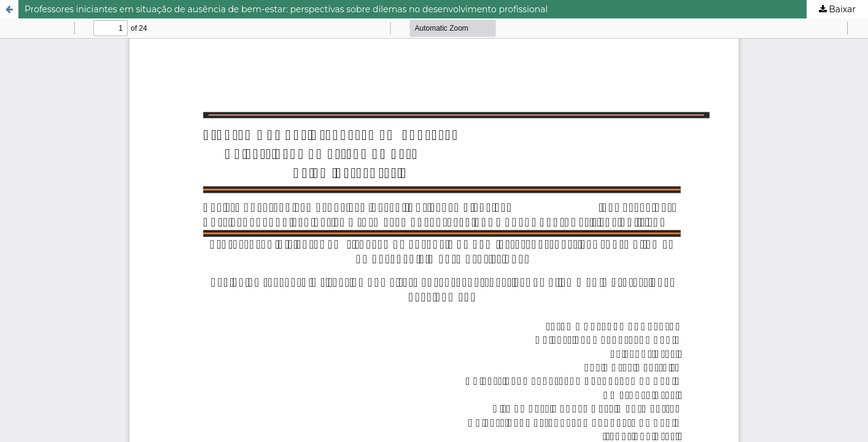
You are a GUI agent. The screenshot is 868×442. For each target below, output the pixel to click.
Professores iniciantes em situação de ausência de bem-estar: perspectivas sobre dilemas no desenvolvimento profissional (286, 9)
